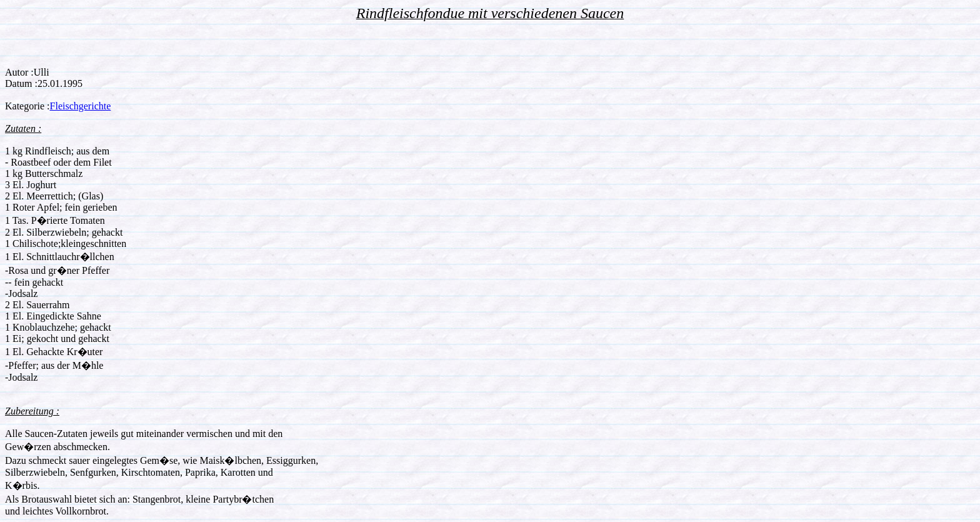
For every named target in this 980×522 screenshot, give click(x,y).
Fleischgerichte (81, 106)
